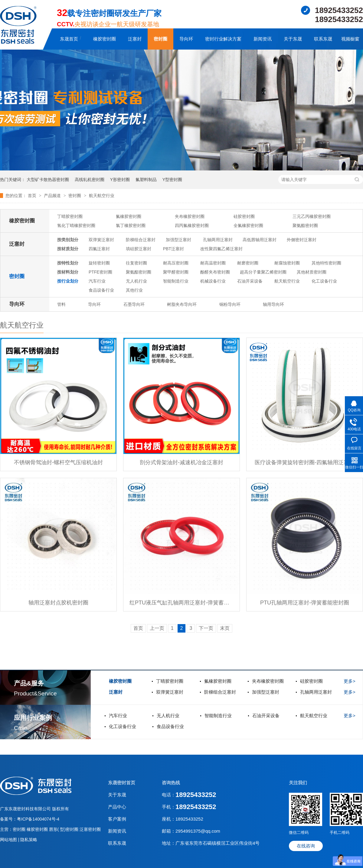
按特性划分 (68, 263)
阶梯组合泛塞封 (141, 240)
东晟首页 (69, 39)
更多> (350, 681)
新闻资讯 (263, 39)
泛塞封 (135, 39)
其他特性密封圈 (326, 263)
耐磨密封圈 (248, 263)
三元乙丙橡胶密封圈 (312, 216)
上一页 (157, 628)
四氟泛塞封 (99, 249)
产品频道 (53, 196)
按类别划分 (68, 240)
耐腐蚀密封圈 (287, 263)
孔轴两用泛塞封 (218, 240)
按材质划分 (68, 249)
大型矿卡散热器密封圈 (48, 180)
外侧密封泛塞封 (302, 240)
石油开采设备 (250, 281)
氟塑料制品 (146, 180)
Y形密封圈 (120, 180)
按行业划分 (68, 281)
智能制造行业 (176, 281)
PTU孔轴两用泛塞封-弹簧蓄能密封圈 (305, 603)
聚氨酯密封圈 (305, 225)
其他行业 (134, 290)
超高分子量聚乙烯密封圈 (263, 272)
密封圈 (160, 39)
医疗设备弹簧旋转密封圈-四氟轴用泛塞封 (305, 462)
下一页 (206, 628)
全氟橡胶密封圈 (248, 225)
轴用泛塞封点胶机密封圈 (58, 603)
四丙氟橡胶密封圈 (192, 225)
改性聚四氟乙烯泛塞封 (221, 249)
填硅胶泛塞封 (139, 249)
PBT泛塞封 (173, 249)
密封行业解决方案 (223, 39)
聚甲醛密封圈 (176, 272)
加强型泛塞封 (178, 240)
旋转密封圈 (99, 263)
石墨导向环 (134, 304)
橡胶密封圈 (105, 39)
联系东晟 (323, 39)
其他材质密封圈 (312, 272)
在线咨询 (306, 846)
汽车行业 (97, 281)
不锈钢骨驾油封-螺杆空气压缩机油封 (58, 462)
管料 (61, 304)
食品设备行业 (101, 290)
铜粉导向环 (230, 304)
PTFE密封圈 (100, 272)
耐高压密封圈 (176, 263)
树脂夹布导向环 (182, 304)
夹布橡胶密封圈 (190, 216)
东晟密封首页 (122, 783)
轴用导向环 (273, 304)
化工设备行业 (324, 281)
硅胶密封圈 (244, 216)
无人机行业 (136, 281)
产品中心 (117, 807)
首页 (33, 196)
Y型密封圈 (172, 180)
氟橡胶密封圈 (129, 216)
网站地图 (9, 840)
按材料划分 (68, 272)
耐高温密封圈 (213, 263)
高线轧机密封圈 (90, 180)
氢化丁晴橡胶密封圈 (76, 225)
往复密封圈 (136, 263)
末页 (225, 628)
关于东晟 (293, 39)
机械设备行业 (213, 281)
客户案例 (117, 819)
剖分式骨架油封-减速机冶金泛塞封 (181, 462)
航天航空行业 (102, 196)
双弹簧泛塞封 (101, 240)
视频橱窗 (350, 39)
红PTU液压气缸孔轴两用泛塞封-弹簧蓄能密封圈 (181, 603)
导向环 (186, 39)
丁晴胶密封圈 (70, 216)
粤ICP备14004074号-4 (38, 819)
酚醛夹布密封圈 (215, 272)
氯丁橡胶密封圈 (131, 225)
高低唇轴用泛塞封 (260, 240)
